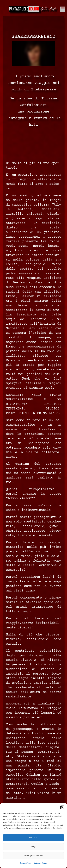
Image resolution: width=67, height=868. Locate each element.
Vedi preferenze (34, 856)
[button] (62, 807)
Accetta (34, 838)
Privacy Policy (41, 863)
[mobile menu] (63, 9)
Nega (34, 847)
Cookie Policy (26, 863)
